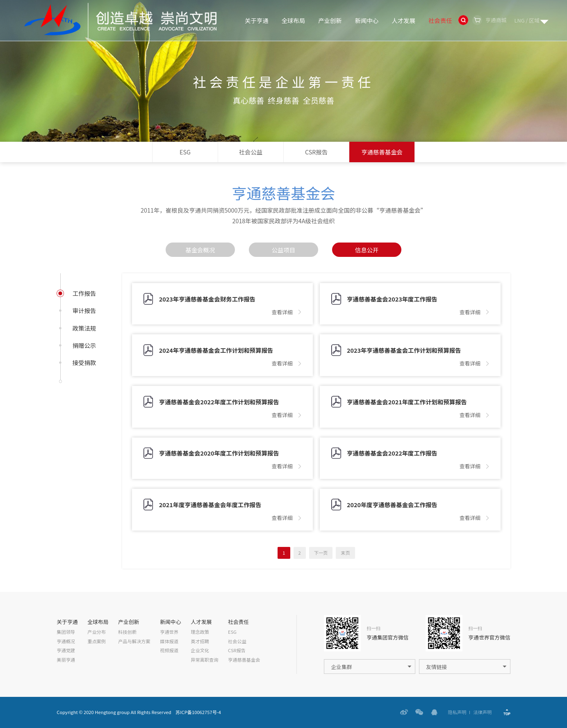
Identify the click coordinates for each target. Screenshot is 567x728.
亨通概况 (66, 641)
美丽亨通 (66, 660)
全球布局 (294, 20)
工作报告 (84, 293)
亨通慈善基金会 (382, 152)
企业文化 (200, 650)
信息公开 (367, 250)
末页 (345, 553)
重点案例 (97, 641)
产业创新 (330, 20)
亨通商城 (496, 20)
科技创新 (127, 632)
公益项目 (284, 250)
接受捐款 (84, 363)
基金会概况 (200, 250)
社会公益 (251, 152)
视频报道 (169, 650)
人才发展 (403, 20)
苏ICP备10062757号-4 (198, 712)
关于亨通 (257, 20)
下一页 (321, 553)
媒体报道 (169, 641)
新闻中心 (367, 20)
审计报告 (84, 311)
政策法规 (84, 328)
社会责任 (440, 20)
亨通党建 (66, 650)
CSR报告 (316, 152)
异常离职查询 (204, 660)
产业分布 (97, 632)
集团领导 (66, 632)
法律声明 (482, 712)
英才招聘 (200, 641)
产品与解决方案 (134, 641)
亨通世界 (169, 632)
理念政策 (200, 632)
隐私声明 (457, 712)
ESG (185, 152)
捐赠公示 (84, 345)
